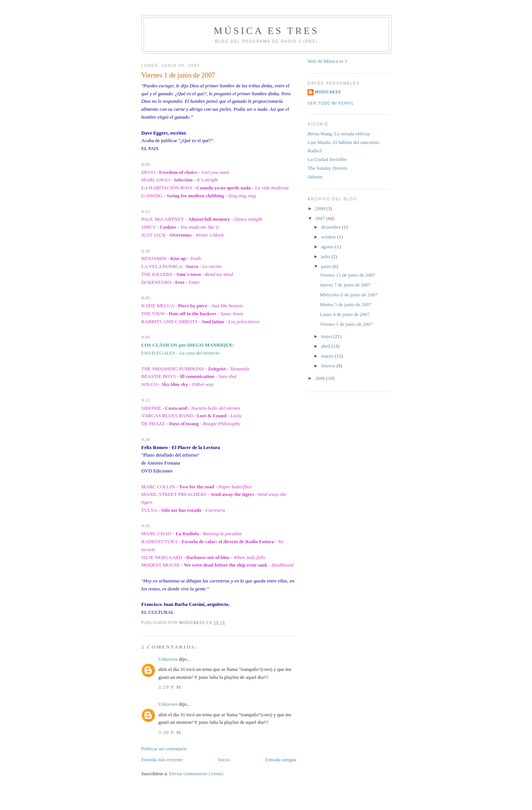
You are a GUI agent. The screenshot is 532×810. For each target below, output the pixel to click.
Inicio (224, 760)
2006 (321, 378)
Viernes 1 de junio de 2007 (346, 324)
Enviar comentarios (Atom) (196, 774)
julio (326, 256)
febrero (329, 366)
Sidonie (315, 177)
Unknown (168, 659)
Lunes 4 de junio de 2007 (345, 314)
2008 (321, 208)
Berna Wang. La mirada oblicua (339, 134)
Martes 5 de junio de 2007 (345, 304)
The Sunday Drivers (327, 168)
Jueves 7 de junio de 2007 (345, 285)
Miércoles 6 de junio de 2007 (348, 295)
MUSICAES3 (328, 92)
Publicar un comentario (164, 749)
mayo (327, 336)
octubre (329, 237)
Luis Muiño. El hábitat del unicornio (343, 142)
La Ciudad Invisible (327, 159)
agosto (328, 247)
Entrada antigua (281, 760)
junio (327, 266)
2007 (321, 218)
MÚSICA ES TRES (267, 31)
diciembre (332, 227)
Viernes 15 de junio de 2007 (347, 275)
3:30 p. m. (171, 732)
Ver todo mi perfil (331, 103)
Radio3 (315, 151)
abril (326, 346)
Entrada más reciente (162, 760)
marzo (328, 356)
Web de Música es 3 (327, 61)
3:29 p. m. (171, 687)
